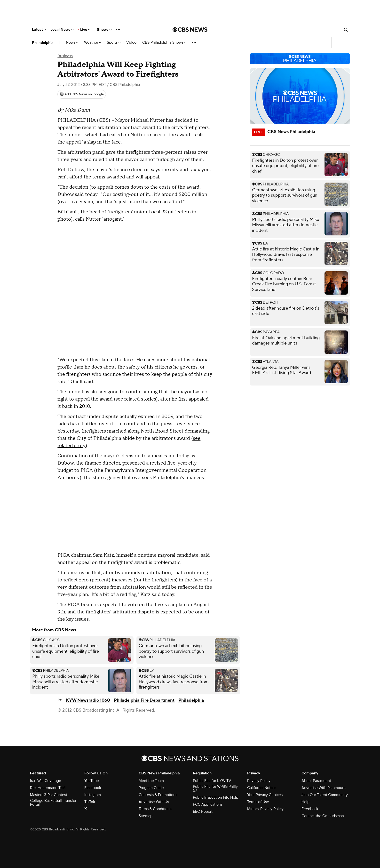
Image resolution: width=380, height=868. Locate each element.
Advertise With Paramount (324, 788)
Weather (93, 43)
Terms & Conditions (155, 809)
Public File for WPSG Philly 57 (215, 788)
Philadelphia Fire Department (144, 700)
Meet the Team (151, 781)
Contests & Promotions (158, 795)
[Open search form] (346, 30)
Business (65, 56)
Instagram (93, 795)
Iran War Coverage (46, 781)
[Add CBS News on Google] (82, 94)
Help (305, 802)
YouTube (92, 781)
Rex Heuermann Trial (48, 788)
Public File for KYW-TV (212, 781)
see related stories (136, 399)
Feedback (310, 809)
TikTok (90, 802)
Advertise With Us (154, 802)
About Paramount (316, 781)
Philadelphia (43, 43)
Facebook (93, 788)
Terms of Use (258, 802)
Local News (62, 30)
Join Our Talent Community (325, 795)
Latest (39, 30)
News (72, 43)
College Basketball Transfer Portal (53, 803)
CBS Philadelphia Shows (164, 43)
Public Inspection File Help (216, 797)
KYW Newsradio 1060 (88, 700)
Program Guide (151, 788)
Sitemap (146, 816)
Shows (104, 30)
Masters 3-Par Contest (49, 795)
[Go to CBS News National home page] (190, 30)
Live (85, 30)
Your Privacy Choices (265, 795)
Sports (114, 43)
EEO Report (203, 812)
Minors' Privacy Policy (265, 809)
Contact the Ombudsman (323, 816)
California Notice (261, 788)
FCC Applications (208, 804)
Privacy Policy (259, 781)
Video (131, 43)
